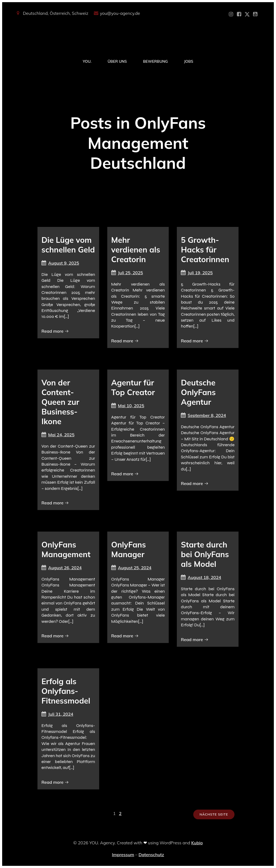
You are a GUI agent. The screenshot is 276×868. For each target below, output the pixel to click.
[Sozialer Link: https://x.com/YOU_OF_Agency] (247, 14)
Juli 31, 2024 (57, 714)
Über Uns (117, 61)
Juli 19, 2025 (197, 273)
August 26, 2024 (62, 568)
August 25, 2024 (131, 568)
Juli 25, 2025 (127, 273)
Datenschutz (151, 855)
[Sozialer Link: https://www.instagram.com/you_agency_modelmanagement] (231, 14)
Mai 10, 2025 (128, 406)
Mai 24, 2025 (58, 435)
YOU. (87, 61)
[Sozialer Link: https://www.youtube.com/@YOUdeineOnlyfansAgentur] (255, 14)
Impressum (123, 855)
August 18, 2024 (201, 577)
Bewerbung (156, 61)
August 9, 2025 (60, 263)
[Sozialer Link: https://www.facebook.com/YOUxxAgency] (239, 14)
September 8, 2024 (203, 415)
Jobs (189, 61)
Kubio (197, 843)
